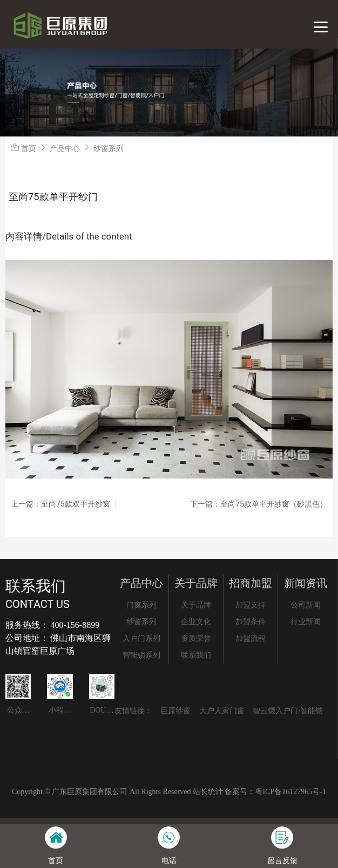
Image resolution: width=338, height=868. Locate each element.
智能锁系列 (141, 655)
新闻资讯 (306, 583)
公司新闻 (306, 605)
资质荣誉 (196, 638)
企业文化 (196, 622)
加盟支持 (251, 605)
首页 (29, 148)
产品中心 (65, 148)
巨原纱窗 (175, 711)
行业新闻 (306, 622)
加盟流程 (251, 638)
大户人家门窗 (222, 711)
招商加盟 (251, 583)
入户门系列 (141, 638)
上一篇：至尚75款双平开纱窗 (60, 504)
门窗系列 (141, 605)
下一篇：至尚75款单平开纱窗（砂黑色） (259, 504)
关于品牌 (196, 583)
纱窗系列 (109, 148)
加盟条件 (251, 622)
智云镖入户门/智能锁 (288, 711)
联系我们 (196, 655)
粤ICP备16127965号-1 (291, 792)
